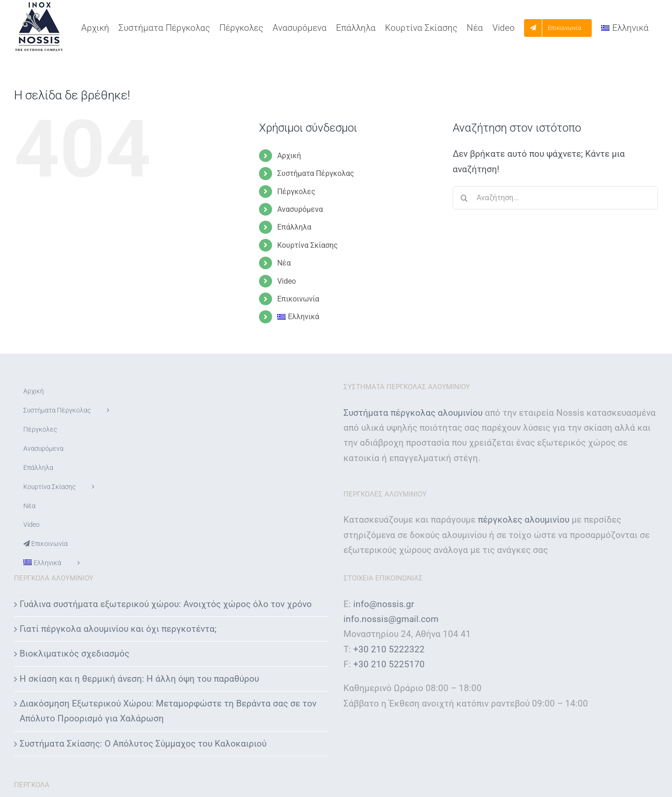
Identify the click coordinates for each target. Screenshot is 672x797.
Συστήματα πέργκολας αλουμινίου (413, 413)
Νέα (284, 263)
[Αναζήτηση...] (555, 198)
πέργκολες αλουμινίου (524, 520)
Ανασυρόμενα (300, 209)
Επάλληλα (294, 227)
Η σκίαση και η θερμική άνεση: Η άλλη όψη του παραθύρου (139, 679)
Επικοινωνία (298, 299)
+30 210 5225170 (389, 664)
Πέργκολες (296, 192)
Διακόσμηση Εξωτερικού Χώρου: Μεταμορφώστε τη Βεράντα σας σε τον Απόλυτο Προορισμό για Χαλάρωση (168, 711)
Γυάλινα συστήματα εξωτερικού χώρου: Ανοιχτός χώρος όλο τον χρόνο (166, 604)
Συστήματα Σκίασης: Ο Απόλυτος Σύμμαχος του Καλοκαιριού (143, 744)
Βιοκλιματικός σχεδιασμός (74, 654)
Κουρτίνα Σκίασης (308, 245)
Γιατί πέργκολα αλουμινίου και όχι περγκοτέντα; (118, 629)
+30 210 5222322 (389, 649)
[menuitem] (625, 28)
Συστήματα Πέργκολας (316, 173)
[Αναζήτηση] (464, 198)
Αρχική (289, 156)
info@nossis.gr (384, 604)
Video (287, 281)
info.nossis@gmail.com (391, 619)
